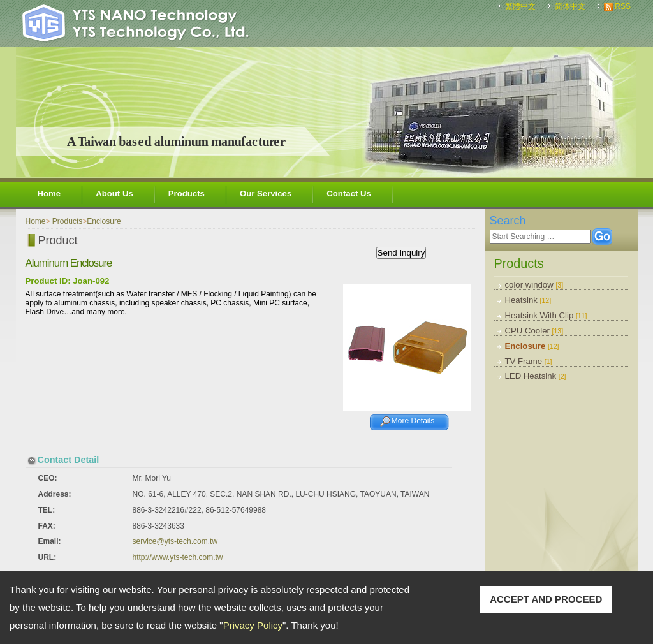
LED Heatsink (536, 376)
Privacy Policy (253, 625)
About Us (114, 194)
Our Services (266, 194)
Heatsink (528, 300)
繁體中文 (520, 6)
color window (534, 285)
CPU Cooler (534, 331)
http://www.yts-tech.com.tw (178, 557)
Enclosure (532, 346)
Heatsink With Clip (546, 315)
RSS (623, 6)
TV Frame (529, 361)
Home (49, 194)
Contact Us (349, 194)
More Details (413, 421)
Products (187, 194)
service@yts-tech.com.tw (175, 541)
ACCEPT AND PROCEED (546, 599)
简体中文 (570, 6)
